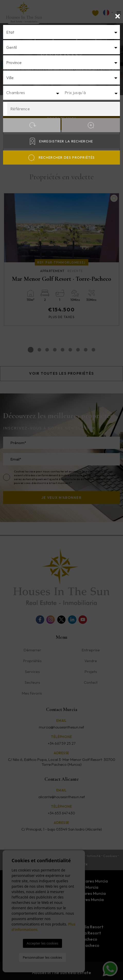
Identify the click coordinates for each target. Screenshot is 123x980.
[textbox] (61, 32)
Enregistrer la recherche (61, 141)
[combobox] (61, 32)
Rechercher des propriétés (62, 158)
